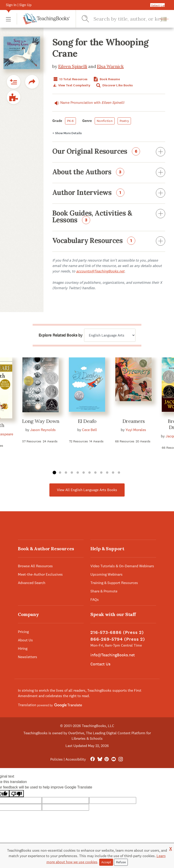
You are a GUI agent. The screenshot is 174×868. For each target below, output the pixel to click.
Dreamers (134, 421)
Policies (57, 759)
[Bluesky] (100, 759)
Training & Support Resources (114, 583)
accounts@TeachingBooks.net (100, 271)
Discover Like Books (114, 85)
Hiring (23, 649)
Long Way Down (41, 421)
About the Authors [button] (109, 173)
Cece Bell (89, 430)
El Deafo (87, 421)
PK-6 (70, 121)
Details (67, 133)
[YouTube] (114, 759)
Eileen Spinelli (73, 66)
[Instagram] (121, 759)
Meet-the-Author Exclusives (40, 574)
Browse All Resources (35, 566)
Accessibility (76, 759)
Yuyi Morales (136, 430)
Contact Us (100, 664)
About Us (25, 640)
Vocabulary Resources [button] (109, 241)
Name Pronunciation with (88, 103)
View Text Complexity (71, 85)
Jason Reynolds (43, 430)
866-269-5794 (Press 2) (118, 639)
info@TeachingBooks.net (113, 655)
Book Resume (106, 79)
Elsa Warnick (110, 66)
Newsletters (28, 657)
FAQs (95, 600)
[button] (8, 19)
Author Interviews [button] (109, 193)
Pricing (23, 632)
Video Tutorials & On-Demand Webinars (122, 566)
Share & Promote (104, 591)
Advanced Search (32, 583)
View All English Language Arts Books (87, 490)
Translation (50, 705)
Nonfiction (105, 121)
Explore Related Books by (60, 335)
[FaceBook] (93, 759)
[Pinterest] (107, 759)
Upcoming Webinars (106, 574)
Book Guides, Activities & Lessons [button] (109, 217)
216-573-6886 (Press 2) (117, 632)
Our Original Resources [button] (109, 152)
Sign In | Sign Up (19, 5)
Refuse (121, 862)
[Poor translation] (17, 794)
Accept (106, 862)
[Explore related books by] (110, 335)
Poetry (124, 121)
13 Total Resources (70, 79)
